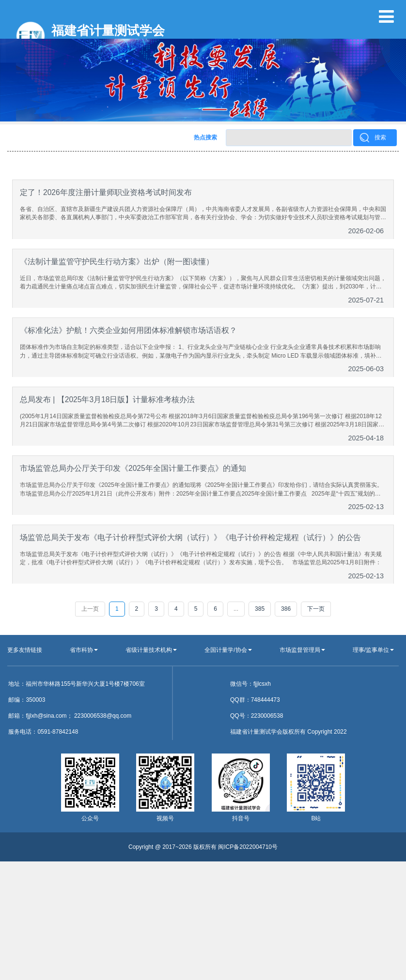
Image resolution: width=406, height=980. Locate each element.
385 (260, 609)
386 (286, 609)
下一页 (316, 609)
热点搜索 (205, 137)
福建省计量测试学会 (108, 30)
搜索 (380, 137)
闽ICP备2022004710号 (248, 847)
